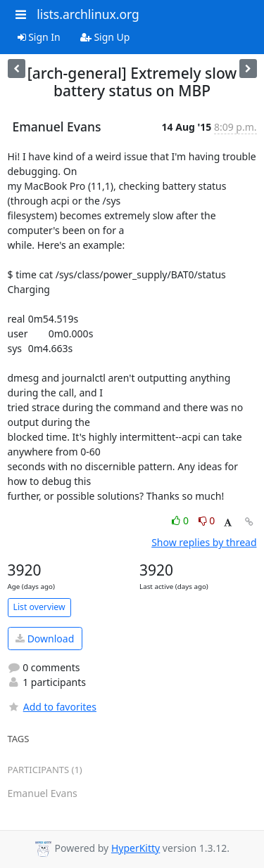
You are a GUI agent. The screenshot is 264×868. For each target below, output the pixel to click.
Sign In (39, 37)
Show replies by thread (204, 542)
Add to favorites (52, 707)
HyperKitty (136, 848)
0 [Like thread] (181, 520)
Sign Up (105, 37)
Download (45, 639)
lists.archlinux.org (88, 14)
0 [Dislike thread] (207, 520)
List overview (39, 607)
